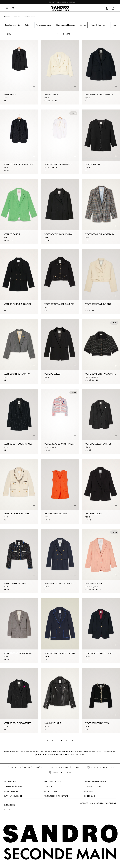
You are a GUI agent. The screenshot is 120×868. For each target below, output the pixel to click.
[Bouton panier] (113, 9)
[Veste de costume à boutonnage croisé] (60, 212)
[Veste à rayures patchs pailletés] (60, 421)
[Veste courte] (60, 72)
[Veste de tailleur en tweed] (19, 491)
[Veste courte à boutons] (101, 282)
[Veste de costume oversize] (101, 72)
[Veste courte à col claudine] (60, 282)
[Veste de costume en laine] (101, 631)
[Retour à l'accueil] (60, 9)
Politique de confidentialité (56, 796)
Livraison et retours (93, 787)
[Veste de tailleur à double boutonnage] (19, 282)
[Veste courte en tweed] (19, 561)
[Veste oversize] (101, 142)
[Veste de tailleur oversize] (101, 421)
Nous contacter (11, 791)
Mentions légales (52, 791)
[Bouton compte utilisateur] (107, 9)
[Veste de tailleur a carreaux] (101, 212)
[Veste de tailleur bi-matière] (60, 142)
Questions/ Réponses (13, 787)
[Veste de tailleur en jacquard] (19, 142)
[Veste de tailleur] (19, 212)
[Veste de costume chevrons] (19, 631)
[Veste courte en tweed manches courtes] (101, 351)
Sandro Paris (89, 796)
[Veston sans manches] (60, 491)
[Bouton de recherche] (13, 9)
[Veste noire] (19, 72)
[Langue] (15, 805)
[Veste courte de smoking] (19, 351)
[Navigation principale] (7, 9)
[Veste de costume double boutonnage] (60, 561)
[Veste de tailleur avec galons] (60, 631)
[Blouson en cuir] (60, 701)
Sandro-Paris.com (67, 2)
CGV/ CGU (48, 787)
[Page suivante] (72, 740)
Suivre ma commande (13, 796)
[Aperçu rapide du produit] (34, 87)
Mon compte (89, 791)
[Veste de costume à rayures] (19, 421)
